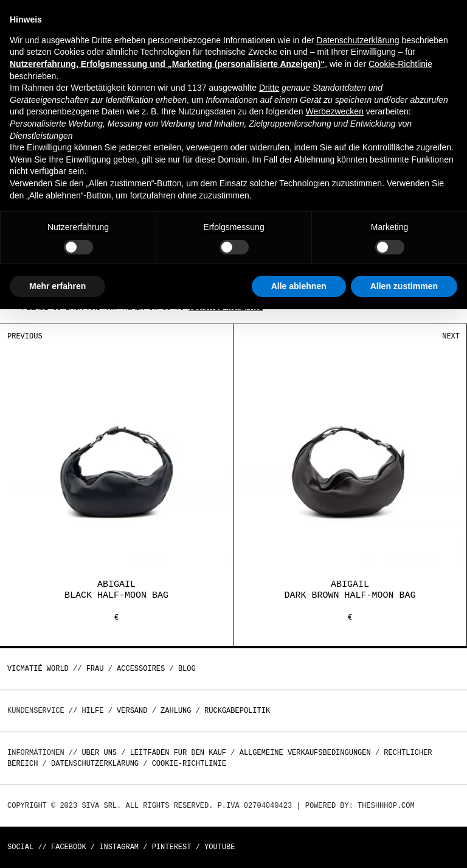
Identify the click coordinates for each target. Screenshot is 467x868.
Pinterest (172, 847)
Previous (25, 336)
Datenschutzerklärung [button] (358, 40)
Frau (95, 669)
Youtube (220, 847)
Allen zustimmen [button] (404, 286)
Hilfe (92, 711)
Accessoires (141, 669)
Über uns (101, 753)
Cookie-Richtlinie (189, 764)
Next (451, 336)
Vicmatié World (38, 669)
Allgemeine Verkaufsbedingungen (305, 753)
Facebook (69, 847)
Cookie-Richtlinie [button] (400, 64)
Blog (187, 669)
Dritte (269, 88)
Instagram (119, 847)
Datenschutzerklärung (95, 764)
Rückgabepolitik (237, 711)
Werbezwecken (334, 111)
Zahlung (176, 711)
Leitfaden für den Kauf (178, 753)
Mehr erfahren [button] (57, 286)
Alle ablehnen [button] (299, 286)
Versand (132, 711)
